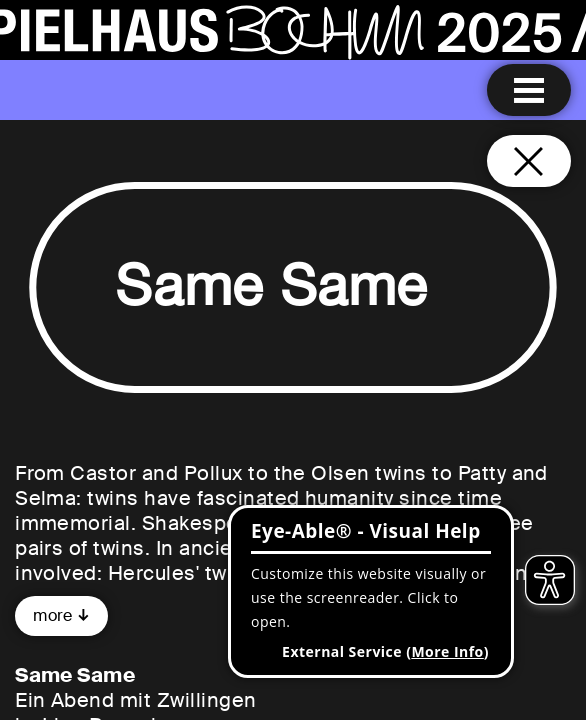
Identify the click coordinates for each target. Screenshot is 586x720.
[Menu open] (529, 90)
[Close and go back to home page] (529, 161)
